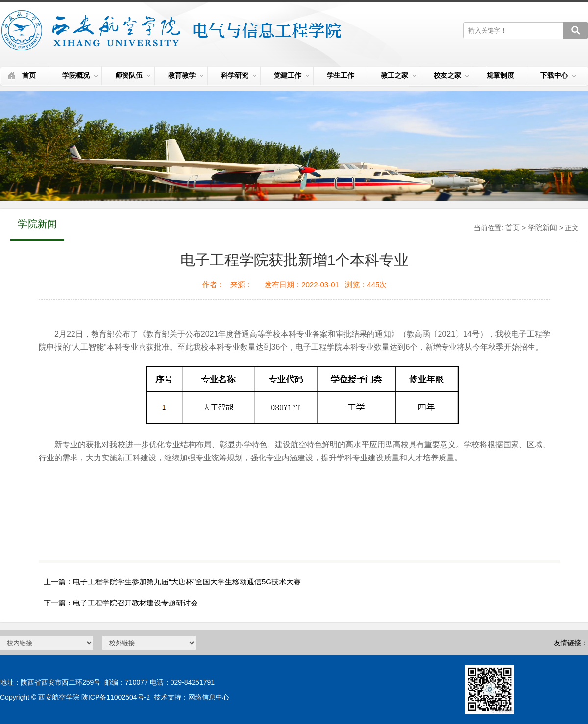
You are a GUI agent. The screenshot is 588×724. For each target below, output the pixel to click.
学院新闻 (542, 228)
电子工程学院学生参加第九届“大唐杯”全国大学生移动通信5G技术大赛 (187, 582)
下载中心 (558, 75)
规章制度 (500, 75)
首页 (29, 75)
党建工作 (292, 75)
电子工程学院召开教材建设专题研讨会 (135, 603)
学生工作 (341, 75)
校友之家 (452, 75)
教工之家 (399, 75)
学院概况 (80, 75)
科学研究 (239, 75)
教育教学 (186, 75)
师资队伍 (133, 75)
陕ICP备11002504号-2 (116, 697)
